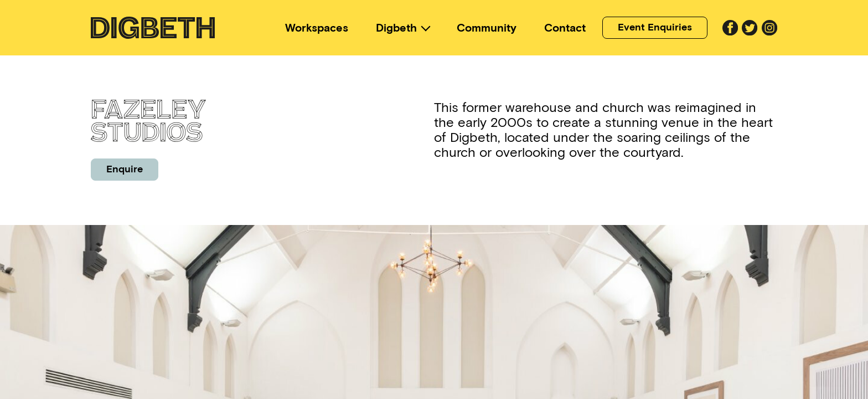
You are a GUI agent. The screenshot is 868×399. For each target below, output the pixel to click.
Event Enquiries (655, 27)
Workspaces (317, 28)
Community (487, 28)
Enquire (125, 169)
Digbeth (396, 28)
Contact (565, 28)
